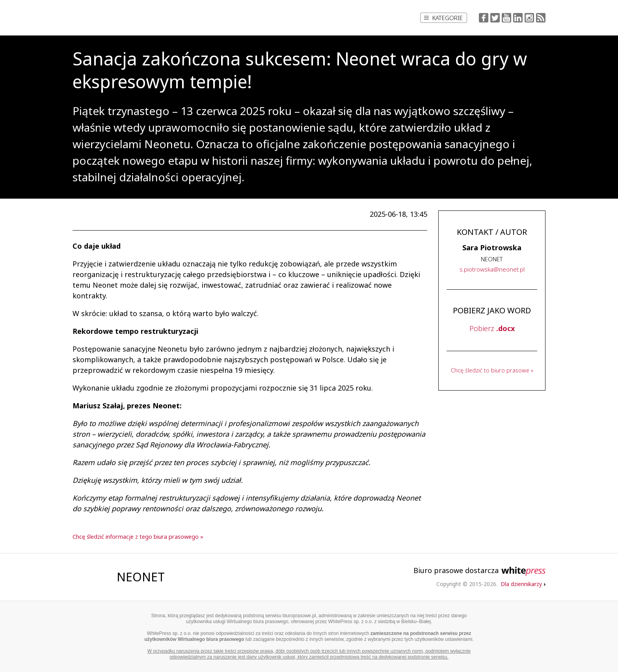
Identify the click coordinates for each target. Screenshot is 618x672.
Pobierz (492, 328)
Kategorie (443, 18)
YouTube (506, 18)
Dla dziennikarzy (523, 584)
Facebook (484, 18)
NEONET (141, 577)
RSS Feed (541, 18)
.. (492, 269)
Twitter (495, 18)
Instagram (529, 18)
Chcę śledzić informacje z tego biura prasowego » (138, 537)
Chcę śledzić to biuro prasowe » (492, 370)
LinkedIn (518, 18)
